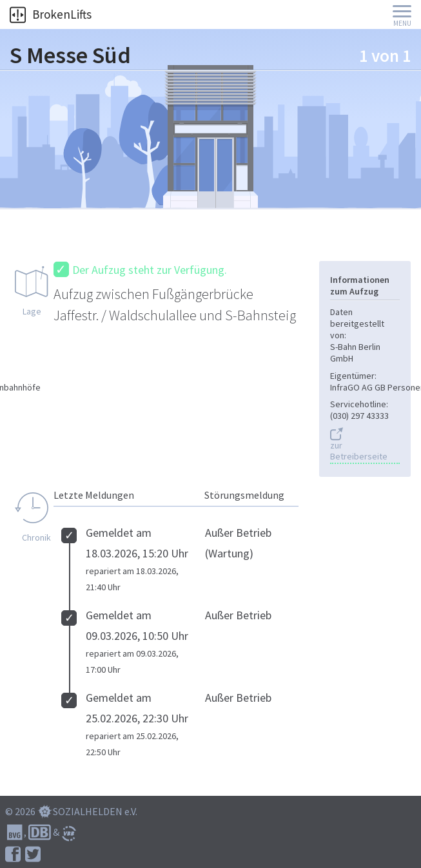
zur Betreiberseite (359, 451)
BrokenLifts (51, 14)
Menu (402, 24)
